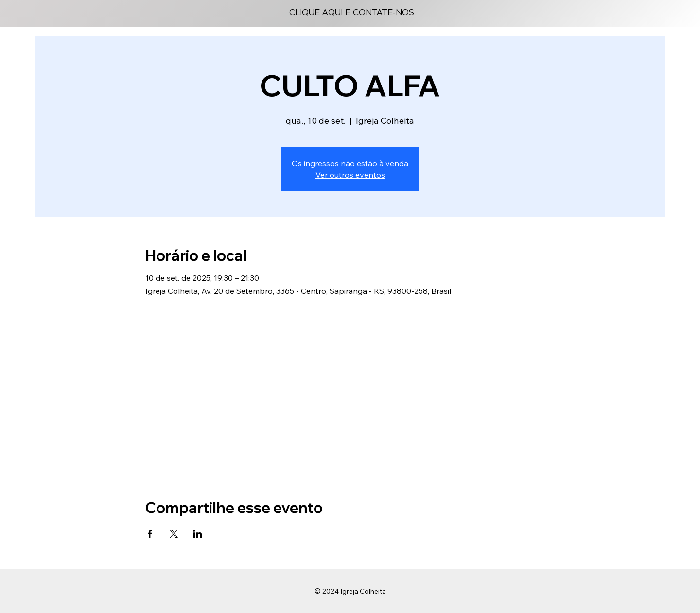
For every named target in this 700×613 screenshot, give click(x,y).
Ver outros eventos (350, 175)
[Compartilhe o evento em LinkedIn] (198, 534)
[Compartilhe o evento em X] (174, 534)
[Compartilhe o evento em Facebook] (150, 534)
